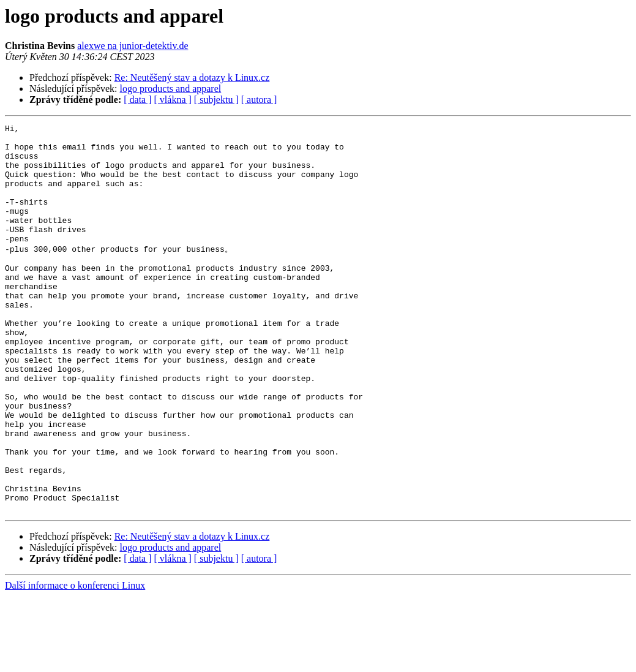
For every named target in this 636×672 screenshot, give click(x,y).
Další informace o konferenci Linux (75, 661)
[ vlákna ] (173, 100)
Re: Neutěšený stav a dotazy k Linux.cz (192, 77)
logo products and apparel (171, 89)
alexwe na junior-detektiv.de (133, 46)
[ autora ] (259, 100)
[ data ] (137, 100)
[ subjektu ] (216, 100)
